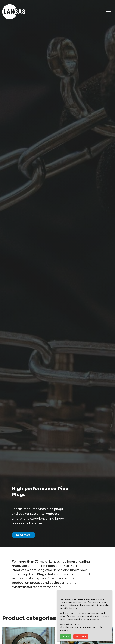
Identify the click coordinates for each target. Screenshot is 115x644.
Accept (66, 636)
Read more (23, 535)
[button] (14, 543)
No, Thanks (81, 636)
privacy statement (88, 627)
